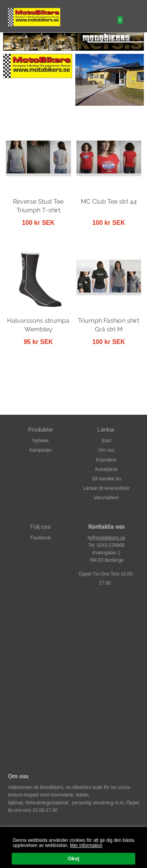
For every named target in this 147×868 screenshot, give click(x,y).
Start (106, 441)
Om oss (106, 450)
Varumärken (106, 498)
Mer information (86, 851)
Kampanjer (41, 450)
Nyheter (41, 441)
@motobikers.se (108, 538)
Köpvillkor (106, 460)
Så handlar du (106, 479)
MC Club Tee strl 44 (109, 201)
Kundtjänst (106, 469)
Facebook (41, 538)
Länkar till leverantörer (106, 488)
